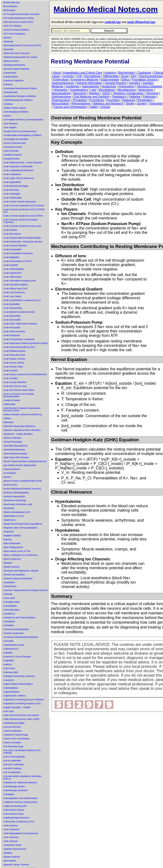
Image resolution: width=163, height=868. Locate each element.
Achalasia (8, 104)
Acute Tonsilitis (10, 378)
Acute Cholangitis (12, 194)
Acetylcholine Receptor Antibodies (20, 96)
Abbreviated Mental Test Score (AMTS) (22, 45)
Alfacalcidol (9, 508)
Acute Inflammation (13, 277)
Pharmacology (61, 100)
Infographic (60, 90)
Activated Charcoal (12, 155)
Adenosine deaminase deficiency (19, 426)
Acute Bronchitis (11, 190)
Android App (113, 22)
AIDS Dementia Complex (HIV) (18, 22)
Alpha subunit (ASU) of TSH (17, 551)
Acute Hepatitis (11, 265)
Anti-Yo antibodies (12, 772)
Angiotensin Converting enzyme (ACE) (22, 703)
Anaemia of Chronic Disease (17, 657)
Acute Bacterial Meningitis (16, 186)
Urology (105, 107)
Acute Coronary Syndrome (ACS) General (24, 206)
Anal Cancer (9, 668)
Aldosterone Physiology (15, 500)
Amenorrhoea (10, 586)
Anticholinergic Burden (14, 786)
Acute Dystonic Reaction (15, 246)
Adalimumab (9, 404)
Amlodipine (9, 625)
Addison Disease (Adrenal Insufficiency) (23, 414)
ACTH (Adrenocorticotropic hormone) (21, 14)
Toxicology (156, 103)
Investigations (79, 90)
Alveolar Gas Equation (14, 575)
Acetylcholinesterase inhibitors (18, 100)
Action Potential (11, 151)
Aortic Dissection (11, 829)
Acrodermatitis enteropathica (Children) (22, 135)
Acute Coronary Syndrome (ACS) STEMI (23, 216)
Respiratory (145, 100)
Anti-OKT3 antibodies (14, 765)
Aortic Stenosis (10, 841)
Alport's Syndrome (12, 559)
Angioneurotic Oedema (14, 696)
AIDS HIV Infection (12, 26)
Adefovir (7, 418)
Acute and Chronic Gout (15, 386)
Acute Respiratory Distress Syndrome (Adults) (26, 343)
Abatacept (8, 41)
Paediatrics (119, 97)
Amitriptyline (9, 621)
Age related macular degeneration (20, 465)
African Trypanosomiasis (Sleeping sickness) (25, 461)
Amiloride (8, 594)
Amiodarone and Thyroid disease (19, 618)
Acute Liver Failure (12, 296)
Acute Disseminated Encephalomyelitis (22, 238)
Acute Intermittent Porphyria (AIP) (20, 281)
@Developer (9, 10)
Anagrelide (8, 661)
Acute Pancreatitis (12, 320)
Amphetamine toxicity (14, 645)
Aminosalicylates (11, 610)
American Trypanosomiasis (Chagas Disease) (25, 590)
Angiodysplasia (11, 688)
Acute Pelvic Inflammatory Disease (20, 324)
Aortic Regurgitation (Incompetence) (21, 833)
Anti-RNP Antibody (12, 768)
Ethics (125, 80)
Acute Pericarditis (12, 328)
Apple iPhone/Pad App (141, 22)
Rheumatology (81, 103)
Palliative (135, 97)
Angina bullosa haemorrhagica (18, 684)
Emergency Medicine (85, 80)
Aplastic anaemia (12, 857)
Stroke (130, 103)
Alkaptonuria (9, 520)
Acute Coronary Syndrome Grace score (22, 226)
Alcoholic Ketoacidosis (14, 496)
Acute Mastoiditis (11, 304)
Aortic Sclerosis (11, 837)
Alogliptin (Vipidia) (12, 536)
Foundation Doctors (145, 80)
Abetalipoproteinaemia (14, 65)
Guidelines (73, 86)
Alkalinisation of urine (14, 516)
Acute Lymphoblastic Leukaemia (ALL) (22, 300)
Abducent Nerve (11, 61)
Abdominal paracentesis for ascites (20, 57)
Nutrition (94, 93)
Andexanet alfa (10, 672)
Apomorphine (10, 861)
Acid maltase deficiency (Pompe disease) (23, 120)
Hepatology (109, 86)
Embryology (61, 80)
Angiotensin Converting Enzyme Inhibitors (23, 700)
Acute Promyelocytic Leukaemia (19, 339)
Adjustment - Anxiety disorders (18, 434)
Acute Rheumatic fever (14, 355)
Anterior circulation (12, 743)
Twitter (94, 107)
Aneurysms (9, 680)
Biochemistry (127, 73)
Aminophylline (10, 606)
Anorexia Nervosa (12, 727)
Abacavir (7, 38)
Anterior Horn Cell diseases (17, 739)
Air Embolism (10, 473)
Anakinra (8, 664)
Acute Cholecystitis (12, 198)
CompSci (68, 76)
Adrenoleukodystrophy (14, 450)
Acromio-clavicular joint (14, 143)
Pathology (149, 97)
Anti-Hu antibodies (12, 761)
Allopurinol (8, 532)
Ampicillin (8, 653)
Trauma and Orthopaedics (70, 107)
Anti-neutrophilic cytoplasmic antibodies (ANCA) (22, 777)
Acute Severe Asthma (14, 363)
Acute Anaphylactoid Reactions (18, 170)
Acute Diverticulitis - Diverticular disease (23, 242)
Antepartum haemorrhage (16, 735)
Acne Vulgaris (10, 127)
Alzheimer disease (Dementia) (18, 579)
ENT (134, 76)
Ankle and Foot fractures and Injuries (21, 715)
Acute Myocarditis (12, 316)
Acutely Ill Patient (12, 400)
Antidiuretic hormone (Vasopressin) (20, 802)
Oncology (152, 93)
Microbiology (107, 90)
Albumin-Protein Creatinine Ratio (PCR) (23, 481)
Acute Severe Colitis (13, 367)
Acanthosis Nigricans (13, 81)
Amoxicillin (8, 641)
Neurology (80, 93)
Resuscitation (60, 103)
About (57, 73)
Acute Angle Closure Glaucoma (18, 178)
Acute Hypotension (12, 273)
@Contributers (10, 6)
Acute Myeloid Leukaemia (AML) (19, 312)
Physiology (80, 100)
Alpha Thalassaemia (13, 547)
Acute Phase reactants (14, 331)
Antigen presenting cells (15, 806)
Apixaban (8, 853)
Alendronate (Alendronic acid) (18, 504)
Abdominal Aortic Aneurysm (17, 53)
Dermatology (92, 76)
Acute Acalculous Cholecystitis (18, 166)
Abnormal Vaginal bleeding (16, 69)
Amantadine (9, 582)
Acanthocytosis (11, 77)
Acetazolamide (10, 92)
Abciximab (8, 49)
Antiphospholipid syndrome (16, 818)
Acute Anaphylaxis (12, 174)
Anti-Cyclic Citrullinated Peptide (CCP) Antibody (22, 752)
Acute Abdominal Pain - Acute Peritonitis (23, 163)
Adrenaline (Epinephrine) (15, 446)
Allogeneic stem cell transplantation (20, 528)
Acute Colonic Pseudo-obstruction (20, 202)
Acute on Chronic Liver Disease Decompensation (18, 395)
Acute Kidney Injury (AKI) (15, 289)
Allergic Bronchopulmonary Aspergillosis (23, 524)
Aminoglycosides (11, 602)
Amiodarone (9, 614)
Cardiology (144, 73)
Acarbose (8, 84)
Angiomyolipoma (11, 692)
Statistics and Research (108, 103)
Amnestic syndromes (13, 633)
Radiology (129, 100)
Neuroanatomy (61, 93)
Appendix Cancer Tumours (16, 865)
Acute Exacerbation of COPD (17, 261)
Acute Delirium (10, 230)
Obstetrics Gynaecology (128, 93)
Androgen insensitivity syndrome (19, 676)
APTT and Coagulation (14, 34)
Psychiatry (113, 100)
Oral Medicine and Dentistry (92, 97)
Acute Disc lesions (12, 234)
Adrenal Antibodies (12, 438)
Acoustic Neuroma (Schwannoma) (20, 131)
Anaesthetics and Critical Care (82, 73)
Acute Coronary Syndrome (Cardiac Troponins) (21, 221)
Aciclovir (7, 116)
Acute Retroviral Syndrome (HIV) (19, 347)
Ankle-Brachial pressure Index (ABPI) (21, 719)
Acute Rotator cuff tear (14, 359)
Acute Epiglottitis (11, 257)
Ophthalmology (61, 97)
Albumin (7, 477)
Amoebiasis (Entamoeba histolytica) (21, 637)
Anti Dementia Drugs (13, 746)
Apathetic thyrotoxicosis (15, 849)
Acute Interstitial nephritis (15, 285)
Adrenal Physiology (13, 442)
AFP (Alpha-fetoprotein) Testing (18, 18)
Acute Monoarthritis (13, 308)
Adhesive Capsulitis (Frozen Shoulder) (22, 430)
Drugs (125, 76)
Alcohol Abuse (10, 485)
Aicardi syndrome (12, 469)
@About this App (11, 2)
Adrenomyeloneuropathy (15, 454)
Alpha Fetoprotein (12, 543)
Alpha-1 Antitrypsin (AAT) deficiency (21, 555)
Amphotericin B (11, 649)
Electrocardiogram (151, 76)
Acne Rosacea (10, 124)
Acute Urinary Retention (15, 382)
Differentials (111, 76)
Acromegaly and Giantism (16, 139)
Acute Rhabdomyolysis (14, 351)
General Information (89, 83)
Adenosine (8, 422)
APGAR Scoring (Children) (16, 30)
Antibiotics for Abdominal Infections (20, 783)
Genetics (134, 83)
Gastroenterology (63, 83)
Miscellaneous (127, 90)
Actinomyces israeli (13, 147)
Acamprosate (10, 73)
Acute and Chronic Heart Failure (19, 390)
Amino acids (9, 598)
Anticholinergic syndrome (15, 790)
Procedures (96, 100)
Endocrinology (110, 80)
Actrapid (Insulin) (11, 159)
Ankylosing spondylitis (14, 723)
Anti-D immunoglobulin (14, 757)
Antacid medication (12, 731)
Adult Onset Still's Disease (16, 457)
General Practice (115, 83)
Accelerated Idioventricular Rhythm (20, 88)
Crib (79, 76)
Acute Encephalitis (12, 249)
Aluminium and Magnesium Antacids (21, 571)
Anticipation (9, 794)
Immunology (126, 86)
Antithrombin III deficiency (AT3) (19, 822)
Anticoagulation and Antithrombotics (21, 798)
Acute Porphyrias (12, 335)
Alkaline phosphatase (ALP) (17, 512)
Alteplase (8, 563)
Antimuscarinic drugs (13, 814)
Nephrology (146, 90)
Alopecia (7, 539)
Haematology (90, 86)
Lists (93, 90)
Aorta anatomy (10, 826)
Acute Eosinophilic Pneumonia (18, 253)
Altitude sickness (11, 567)
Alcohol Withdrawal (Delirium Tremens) (22, 489)
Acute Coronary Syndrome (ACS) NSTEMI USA (24, 211)
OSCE (106, 93)
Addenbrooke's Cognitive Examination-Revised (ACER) (22, 409)
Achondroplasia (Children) (16, 112)
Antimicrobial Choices (14, 810)
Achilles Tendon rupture (15, 108)
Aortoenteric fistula (12, 845)
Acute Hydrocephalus (14, 269)
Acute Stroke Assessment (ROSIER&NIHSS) (25, 374)
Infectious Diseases (150, 86)
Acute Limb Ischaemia (14, 292)
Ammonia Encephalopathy (16, 629)
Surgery (142, 103)
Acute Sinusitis (10, 371)
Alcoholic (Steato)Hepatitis (16, 493)
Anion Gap (8, 711)
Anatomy (110, 73)
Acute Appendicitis (12, 182)
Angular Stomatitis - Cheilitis (17, 707)
